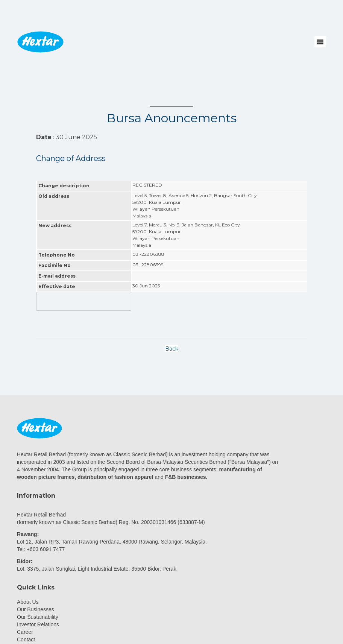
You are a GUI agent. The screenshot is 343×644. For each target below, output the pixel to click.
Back (172, 349)
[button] (320, 42)
